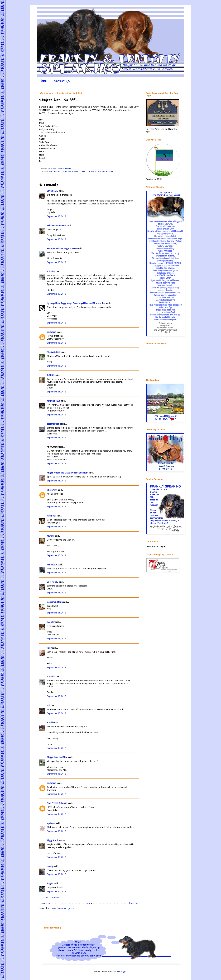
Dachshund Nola (55, 602)
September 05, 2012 (56, 216)
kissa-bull (51, 516)
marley (50, 866)
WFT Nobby (52, 582)
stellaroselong (54, 424)
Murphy (51, 536)
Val (48, 706)
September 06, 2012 (56, 831)
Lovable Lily (52, 191)
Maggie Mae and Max (57, 757)
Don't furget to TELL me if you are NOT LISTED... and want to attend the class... (81, 172)
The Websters (53, 352)
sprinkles (51, 823)
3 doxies (51, 272)
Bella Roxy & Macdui (57, 226)
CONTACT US (62, 81)
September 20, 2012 (56, 892)
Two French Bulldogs (57, 803)
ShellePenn (52, 490)
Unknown (51, 332)
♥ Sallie (50, 723)
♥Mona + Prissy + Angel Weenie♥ (62, 249)
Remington (52, 565)
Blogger (123, 972)
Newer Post (45, 903)
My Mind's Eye (54, 401)
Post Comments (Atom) (63, 908)
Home (89, 903)
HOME (44, 81)
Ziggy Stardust (54, 841)
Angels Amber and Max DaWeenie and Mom (68, 473)
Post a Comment (52, 898)
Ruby (49, 648)
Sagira (50, 884)
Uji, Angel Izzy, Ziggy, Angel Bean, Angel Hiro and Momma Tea (76, 303)
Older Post (133, 903)
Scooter (51, 622)
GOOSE (50, 375)
